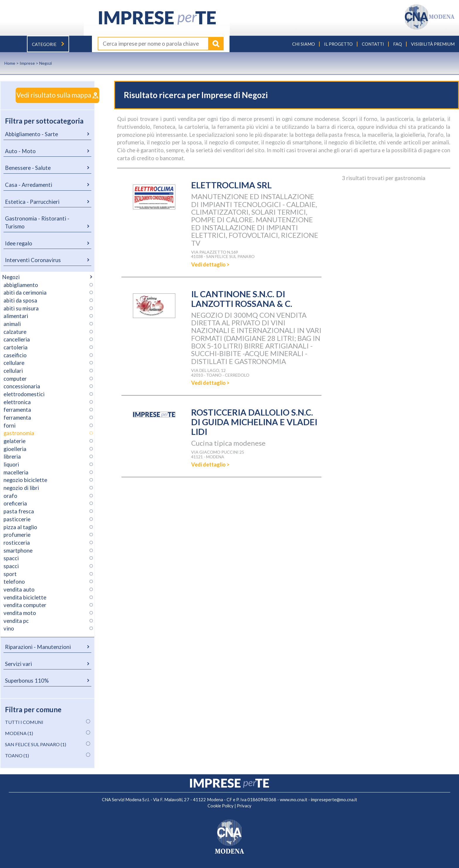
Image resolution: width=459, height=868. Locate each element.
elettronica (17, 402)
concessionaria (22, 386)
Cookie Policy (221, 805)
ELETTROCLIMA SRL (232, 185)
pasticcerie (17, 519)
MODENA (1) (19, 733)
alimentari (16, 316)
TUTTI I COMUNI (24, 722)
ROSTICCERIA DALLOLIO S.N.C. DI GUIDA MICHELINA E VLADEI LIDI (256, 422)
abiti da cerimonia (25, 292)
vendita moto (20, 613)
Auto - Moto (20, 151)
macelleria (16, 472)
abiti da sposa (20, 300)
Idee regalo (19, 243)
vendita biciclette (25, 597)
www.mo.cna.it (294, 799)
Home (10, 63)
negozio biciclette (25, 480)
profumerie (17, 534)
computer (15, 378)
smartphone (18, 550)
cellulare (14, 363)
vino (9, 628)
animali (12, 324)
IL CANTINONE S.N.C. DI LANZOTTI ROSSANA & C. (243, 299)
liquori (11, 464)
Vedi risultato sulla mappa (51, 95)
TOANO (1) (17, 755)
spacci (11, 558)
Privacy (244, 805)
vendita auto (19, 589)
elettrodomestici (24, 394)
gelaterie (14, 441)
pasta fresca (19, 511)
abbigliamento (21, 285)
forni (10, 425)
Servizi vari (18, 664)
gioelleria (15, 449)
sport (10, 574)
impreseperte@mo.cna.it (334, 799)
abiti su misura (21, 308)
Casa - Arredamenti (29, 184)
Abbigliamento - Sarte (31, 134)
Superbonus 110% (27, 680)
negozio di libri (21, 488)
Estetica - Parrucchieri (32, 201)
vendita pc (16, 621)
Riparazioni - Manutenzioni (38, 647)
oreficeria (15, 503)
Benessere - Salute (28, 168)
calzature (15, 332)
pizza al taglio (20, 527)
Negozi (11, 277)
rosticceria (17, 542)
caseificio (15, 355)
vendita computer (25, 605)
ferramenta (17, 410)
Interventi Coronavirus (33, 260)
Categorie (48, 44)
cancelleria (17, 339)
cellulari (13, 370)
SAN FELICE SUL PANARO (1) (36, 744)
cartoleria (16, 347)
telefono (14, 581)
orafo (10, 495)
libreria (12, 457)
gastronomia (19, 433)
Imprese (27, 63)
